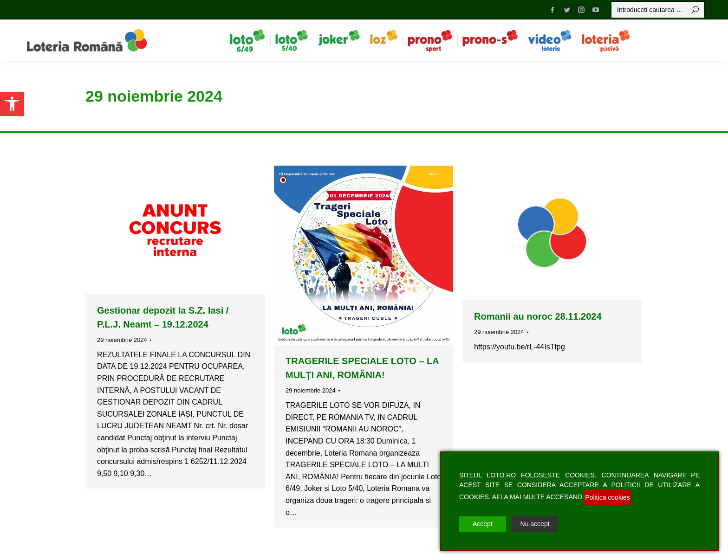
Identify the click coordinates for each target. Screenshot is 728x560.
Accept (483, 524)
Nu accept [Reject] (535, 524)
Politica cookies (608, 497)
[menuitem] (247, 40)
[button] (12, 104)
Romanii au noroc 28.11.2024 (538, 316)
